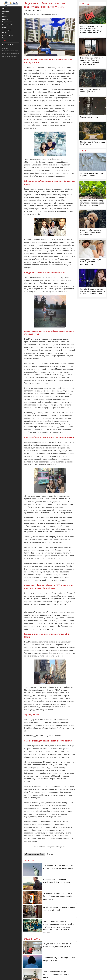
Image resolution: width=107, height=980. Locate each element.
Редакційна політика (9, 56)
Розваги (5, 27)
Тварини (5, 38)
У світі (4, 41)
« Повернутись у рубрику (35, 854)
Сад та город (7, 30)
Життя (43, 847)
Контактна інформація (10, 51)
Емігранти (61, 847)
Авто (4, 8)
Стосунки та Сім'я (8, 35)
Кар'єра (5, 16)
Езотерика (6, 11)
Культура (5, 19)
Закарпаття (51, 847)
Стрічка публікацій (8, 44)
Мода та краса (7, 22)
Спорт (4, 33)
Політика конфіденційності (12, 54)
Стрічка (50, 854)
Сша (37, 847)
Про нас (5, 48)
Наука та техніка (8, 25)
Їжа (3, 14)
